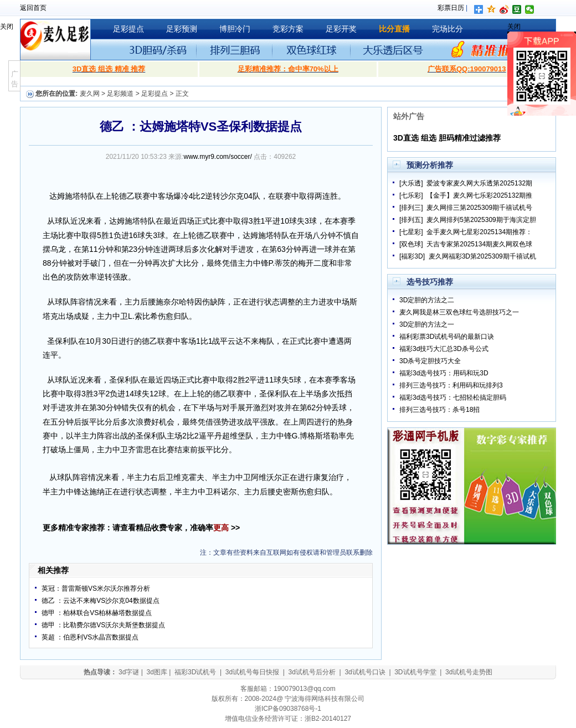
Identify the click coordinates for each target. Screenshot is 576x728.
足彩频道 (120, 94)
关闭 (7, 27)
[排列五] (411, 220)
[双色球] (411, 244)
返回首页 (33, 8)
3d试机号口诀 (365, 672)
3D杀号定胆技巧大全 (430, 361)
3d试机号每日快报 (252, 672)
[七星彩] (411, 232)
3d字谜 (129, 672)
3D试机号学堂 (415, 672)
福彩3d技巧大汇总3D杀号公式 (444, 349)
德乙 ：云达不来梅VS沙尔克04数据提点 (101, 601)
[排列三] (411, 208)
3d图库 (156, 672)
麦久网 (90, 94)
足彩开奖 (341, 29)
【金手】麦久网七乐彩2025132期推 (479, 195)
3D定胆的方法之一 (427, 324)
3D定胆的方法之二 (427, 300)
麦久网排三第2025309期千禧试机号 (479, 208)
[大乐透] (411, 183)
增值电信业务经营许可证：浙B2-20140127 (288, 719)
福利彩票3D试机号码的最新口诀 (447, 337)
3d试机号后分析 (312, 672)
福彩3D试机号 (195, 672)
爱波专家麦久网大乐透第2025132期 (479, 183)
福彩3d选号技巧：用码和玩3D (444, 373)
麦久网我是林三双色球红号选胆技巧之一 (459, 312)
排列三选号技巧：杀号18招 (439, 410)
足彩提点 (128, 29)
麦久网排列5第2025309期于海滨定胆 (481, 220)
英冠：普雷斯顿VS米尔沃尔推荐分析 (96, 588)
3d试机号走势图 (469, 672)
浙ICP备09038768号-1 (288, 709)
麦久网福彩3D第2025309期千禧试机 (482, 256)
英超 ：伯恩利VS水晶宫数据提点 (90, 637)
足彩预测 (182, 29)
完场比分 (448, 29)
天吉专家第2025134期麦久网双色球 (479, 244)
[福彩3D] (412, 256)
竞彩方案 (288, 29)
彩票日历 (451, 8)
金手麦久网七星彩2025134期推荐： (479, 232)
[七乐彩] (411, 195)
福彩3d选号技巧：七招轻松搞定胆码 (453, 397)
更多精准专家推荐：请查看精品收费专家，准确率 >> (141, 528)
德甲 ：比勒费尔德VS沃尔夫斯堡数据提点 (103, 625)
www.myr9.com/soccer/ (218, 157)
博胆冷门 (235, 29)
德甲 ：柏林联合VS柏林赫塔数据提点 (97, 613)
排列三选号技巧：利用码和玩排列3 (451, 385)
